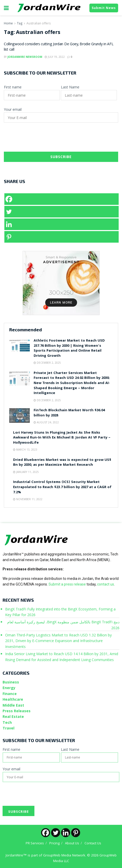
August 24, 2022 (46, 422)
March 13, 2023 (25, 450)
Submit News (104, 8)
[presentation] (43, 139)
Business (11, 682)
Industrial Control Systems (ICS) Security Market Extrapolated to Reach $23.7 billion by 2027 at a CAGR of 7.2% (62, 487)
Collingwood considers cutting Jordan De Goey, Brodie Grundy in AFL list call (59, 47)
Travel (8, 728)
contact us (106, 584)
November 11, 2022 (28, 499)
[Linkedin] (62, 224)
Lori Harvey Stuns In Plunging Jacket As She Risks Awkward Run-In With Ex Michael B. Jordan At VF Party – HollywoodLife (62, 438)
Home (8, 23)
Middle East (13, 705)
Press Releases (17, 711)
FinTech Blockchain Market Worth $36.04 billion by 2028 (69, 413)
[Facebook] (62, 199)
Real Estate (13, 716)
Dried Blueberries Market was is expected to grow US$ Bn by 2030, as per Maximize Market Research (62, 463)
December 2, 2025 (47, 363)
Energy (9, 688)
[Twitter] (62, 212)
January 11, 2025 (26, 472)
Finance (10, 694)
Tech (7, 722)
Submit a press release (67, 584)
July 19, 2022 (55, 57)
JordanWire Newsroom (25, 57)
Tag (20, 23)
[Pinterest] (62, 237)
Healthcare (13, 699)
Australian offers (39, 23)
